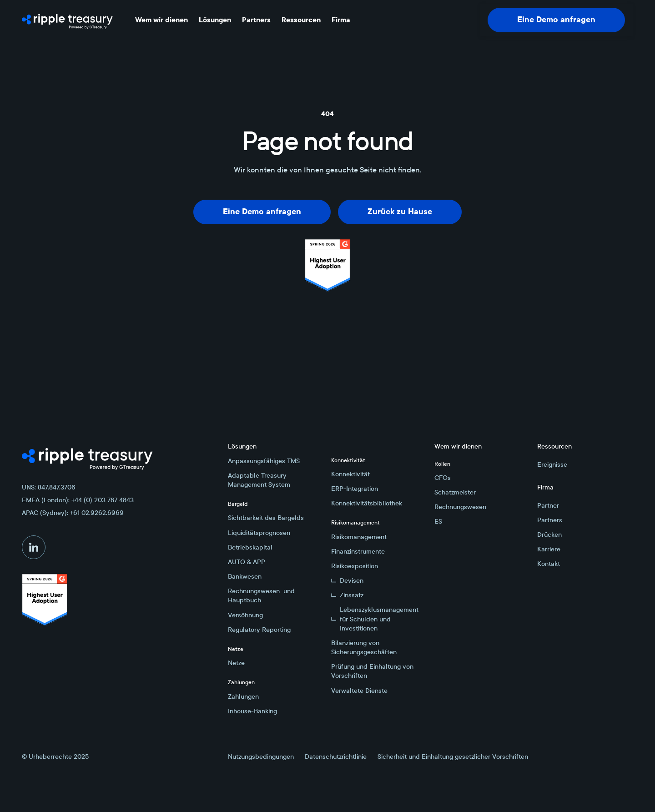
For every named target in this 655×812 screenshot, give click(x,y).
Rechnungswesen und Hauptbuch (261, 595)
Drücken (549, 535)
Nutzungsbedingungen (261, 757)
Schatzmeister (455, 492)
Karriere (549, 549)
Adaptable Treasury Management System (259, 480)
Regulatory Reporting (259, 630)
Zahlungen (243, 696)
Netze (236, 663)
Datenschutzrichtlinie (336, 757)
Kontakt (549, 564)
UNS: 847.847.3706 (49, 487)
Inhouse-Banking (252, 711)
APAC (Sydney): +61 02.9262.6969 (73, 513)
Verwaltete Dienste (359, 691)
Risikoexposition (355, 566)
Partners (550, 520)
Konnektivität (350, 474)
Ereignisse (552, 464)
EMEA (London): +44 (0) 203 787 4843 (78, 500)
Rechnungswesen (460, 507)
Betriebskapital (250, 547)
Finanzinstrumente (358, 551)
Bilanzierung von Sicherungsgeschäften (364, 647)
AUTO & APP (247, 562)
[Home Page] (67, 20)
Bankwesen (245, 576)
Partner (548, 505)
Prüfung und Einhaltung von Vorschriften (372, 671)
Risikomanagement (359, 537)
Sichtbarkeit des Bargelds (266, 518)
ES (438, 521)
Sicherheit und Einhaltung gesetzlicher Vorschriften (453, 757)
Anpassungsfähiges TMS (264, 461)
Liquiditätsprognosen (259, 533)
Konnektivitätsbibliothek (367, 503)
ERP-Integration (355, 489)
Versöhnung (245, 615)
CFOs (443, 478)
